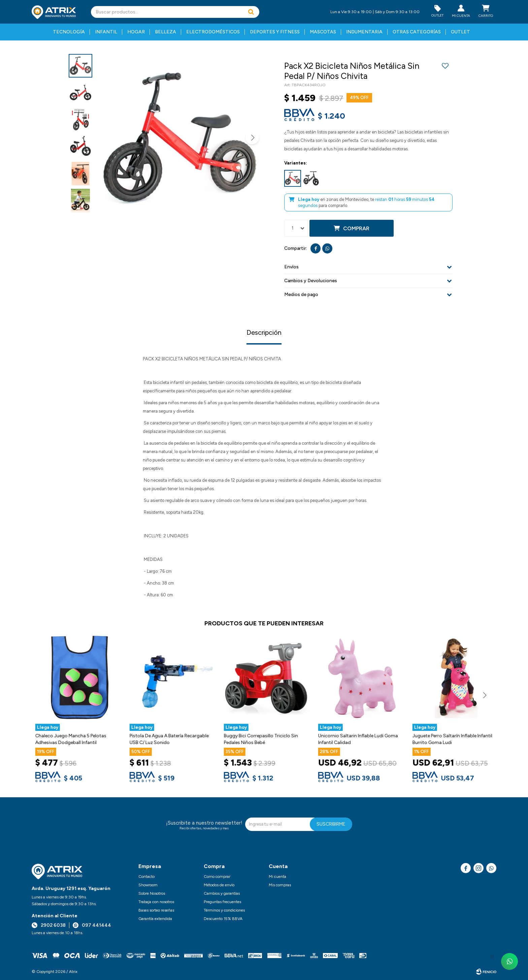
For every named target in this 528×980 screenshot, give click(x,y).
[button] (251, 12)
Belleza (166, 32)
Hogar (136, 32)
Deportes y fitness (275, 32)
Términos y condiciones (224, 910)
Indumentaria (364, 32)
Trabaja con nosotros (156, 902)
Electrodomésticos (213, 32)
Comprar (356, 228)
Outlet (460, 32)
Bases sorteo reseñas (156, 910)
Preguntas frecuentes (222, 902)
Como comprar (217, 877)
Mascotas (323, 32)
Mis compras (280, 885)
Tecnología (69, 32)
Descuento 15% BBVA (223, 919)
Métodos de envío (219, 885)
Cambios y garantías (222, 893)
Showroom (148, 885)
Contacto (146, 877)
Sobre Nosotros (152, 893)
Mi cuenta (277, 877)
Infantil (106, 32)
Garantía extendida (155, 919)
